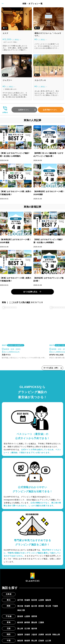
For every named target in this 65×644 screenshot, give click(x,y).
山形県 (41, 600)
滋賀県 (20, 635)
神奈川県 (21, 610)
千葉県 (55, 606)
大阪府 (34, 635)
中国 (9, 641)
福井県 (34, 629)
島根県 (27, 641)
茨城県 (27, 606)
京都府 (27, 635)
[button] (4, 307)
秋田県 (34, 600)
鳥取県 (20, 641)
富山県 (20, 629)
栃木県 (34, 606)
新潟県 (20, 616)
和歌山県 (56, 635)
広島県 (41, 641)
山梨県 (27, 616)
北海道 (9, 594)
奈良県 (48, 635)
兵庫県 (41, 635)
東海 (9, 622)
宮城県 (27, 600)
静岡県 (27, 622)
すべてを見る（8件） (51, 368)
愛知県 (34, 622)
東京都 (20, 606)
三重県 (41, 622)
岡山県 (34, 641)
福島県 (48, 600)
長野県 (34, 616)
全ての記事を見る (30, 292)
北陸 (9, 628)
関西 (9, 634)
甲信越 (9, 616)
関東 (9, 606)
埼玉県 (48, 606)
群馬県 (41, 606)
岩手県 (20, 600)
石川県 (27, 629)
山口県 (48, 641)
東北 (9, 600)
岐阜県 (20, 622)
